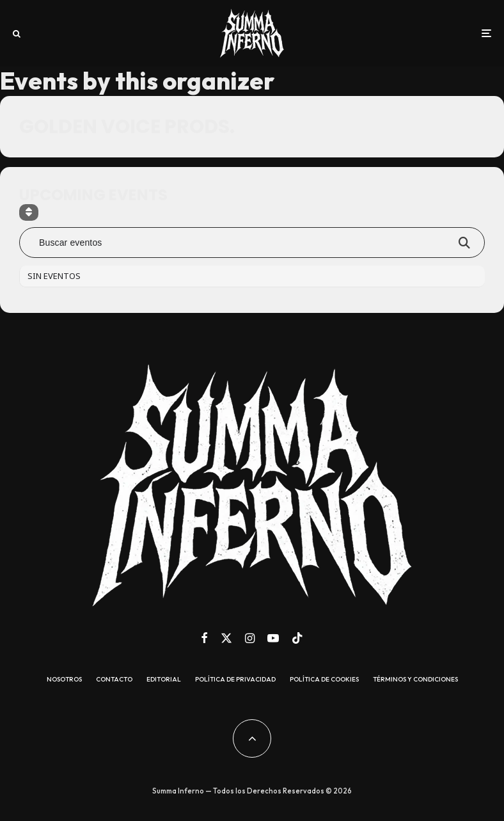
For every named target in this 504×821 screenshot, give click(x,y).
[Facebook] (204, 638)
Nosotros (64, 680)
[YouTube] (273, 638)
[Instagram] (250, 638)
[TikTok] (297, 638)
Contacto (114, 680)
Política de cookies (324, 680)
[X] (226, 638)
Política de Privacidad (235, 680)
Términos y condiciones (415, 680)
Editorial (164, 680)
